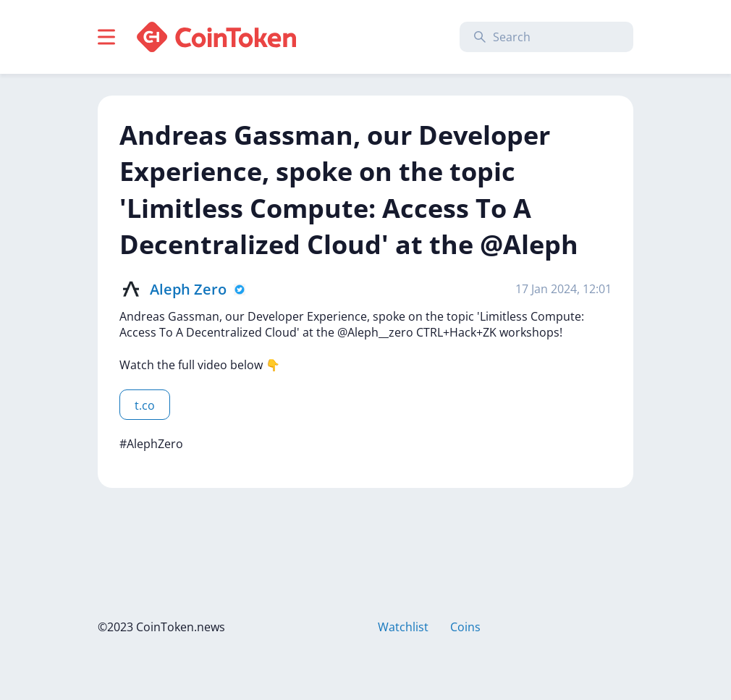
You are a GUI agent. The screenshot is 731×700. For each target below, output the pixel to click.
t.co (145, 405)
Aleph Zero (188, 289)
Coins (465, 627)
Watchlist (403, 627)
